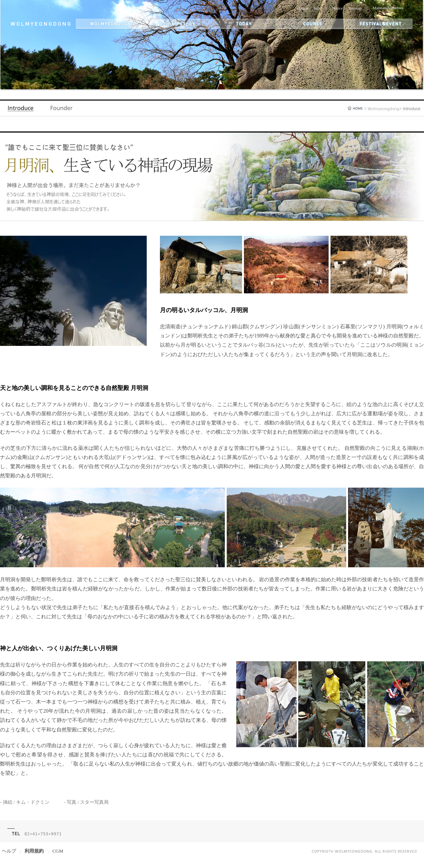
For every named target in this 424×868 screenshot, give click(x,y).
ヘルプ (9, 851)
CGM (58, 851)
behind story (177, 24)
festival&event (380, 24)
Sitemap (355, 8)
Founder (62, 110)
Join (317, 8)
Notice (337, 8)
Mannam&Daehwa (388, 8)
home (355, 108)
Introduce (22, 110)
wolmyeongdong (109, 24)
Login (303, 8)
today (244, 24)
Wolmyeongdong (383, 108)
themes (312, 24)
